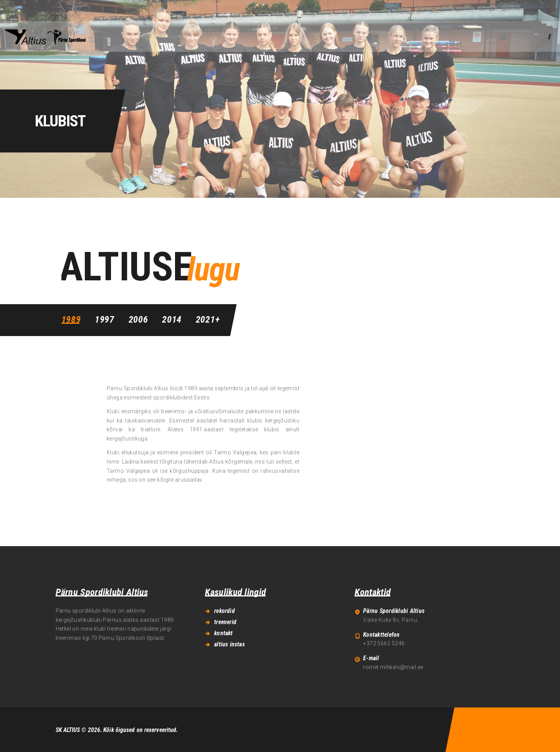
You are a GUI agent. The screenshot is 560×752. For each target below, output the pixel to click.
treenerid (225, 622)
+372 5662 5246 (384, 643)
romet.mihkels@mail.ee (393, 667)
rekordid (225, 611)
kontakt (223, 633)
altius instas (230, 644)
